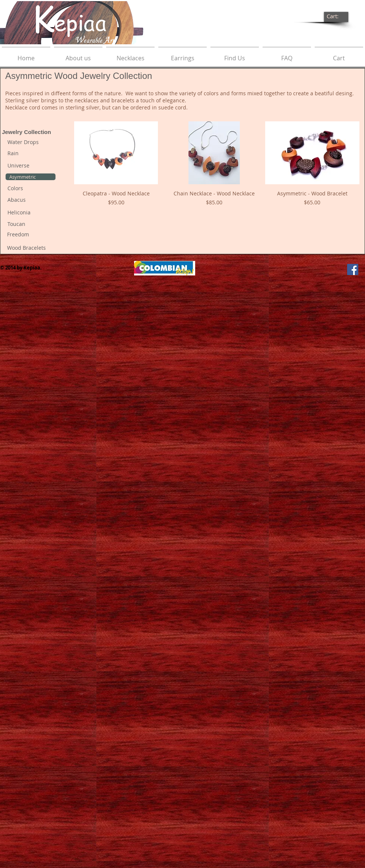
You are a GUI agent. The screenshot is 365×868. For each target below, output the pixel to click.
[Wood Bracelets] (30, 248)
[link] (337, 17)
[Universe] (31, 166)
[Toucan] (31, 224)
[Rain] (31, 153)
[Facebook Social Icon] (353, 269)
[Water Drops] (31, 142)
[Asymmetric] (31, 177)
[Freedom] (30, 235)
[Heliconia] (31, 213)
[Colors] (31, 188)
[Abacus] (31, 200)
